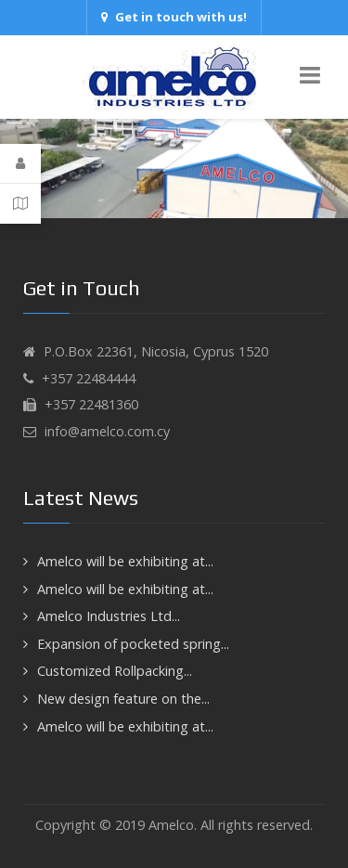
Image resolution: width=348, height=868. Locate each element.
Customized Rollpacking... (115, 671)
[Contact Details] (20, 203)
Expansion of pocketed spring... (133, 644)
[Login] (20, 164)
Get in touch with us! (174, 17)
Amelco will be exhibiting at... (125, 561)
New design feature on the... (123, 699)
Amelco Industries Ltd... (109, 616)
